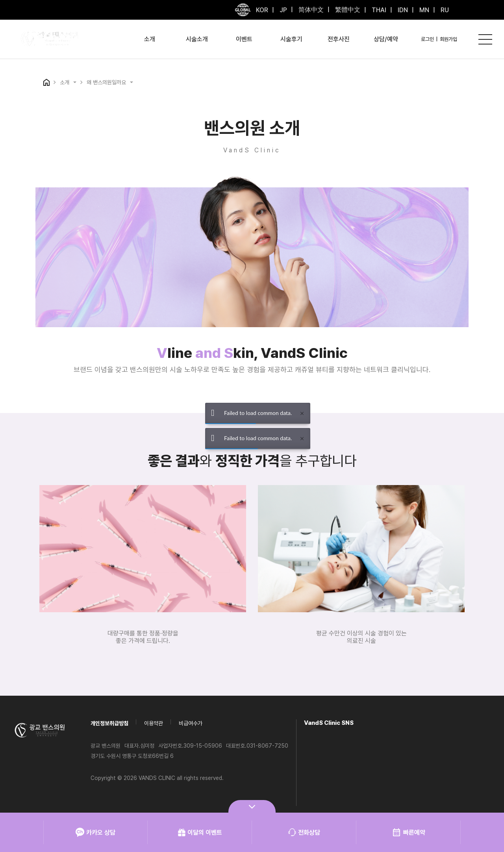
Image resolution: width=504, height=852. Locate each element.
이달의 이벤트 (200, 832)
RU (444, 10)
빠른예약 (409, 832)
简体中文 (310, 10)
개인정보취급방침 (109, 723)
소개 (150, 39)
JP (283, 10)
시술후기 (291, 39)
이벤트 (244, 39)
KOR (262, 10)
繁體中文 (347, 10)
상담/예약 (386, 39)
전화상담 (304, 832)
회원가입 (448, 39)
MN (423, 10)
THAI (378, 10)
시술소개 (197, 39)
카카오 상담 (95, 832)
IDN (402, 10)
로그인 (427, 39)
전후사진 (339, 39)
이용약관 (154, 723)
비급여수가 (191, 723)
